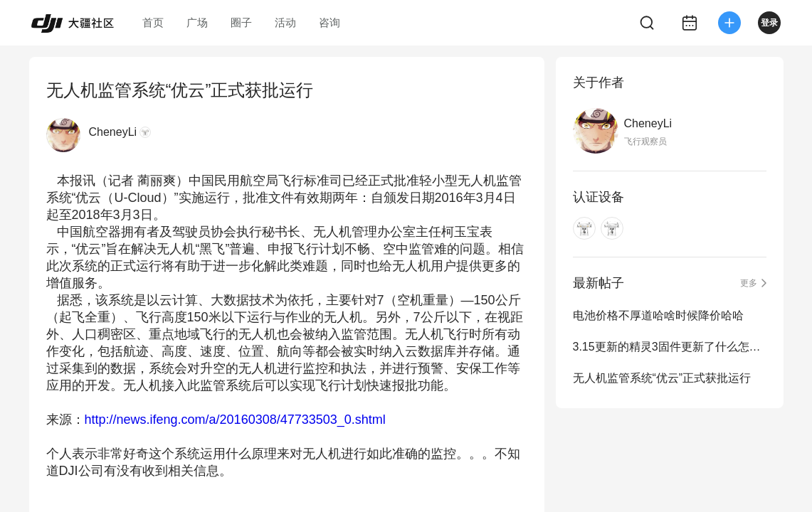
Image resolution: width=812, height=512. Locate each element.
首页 (153, 22)
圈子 (241, 22)
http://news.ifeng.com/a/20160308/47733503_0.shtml (235, 420)
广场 (197, 22)
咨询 (329, 22)
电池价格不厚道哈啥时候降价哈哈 (658, 315)
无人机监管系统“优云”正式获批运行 (662, 378)
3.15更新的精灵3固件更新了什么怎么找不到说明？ (670, 347)
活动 (285, 22)
